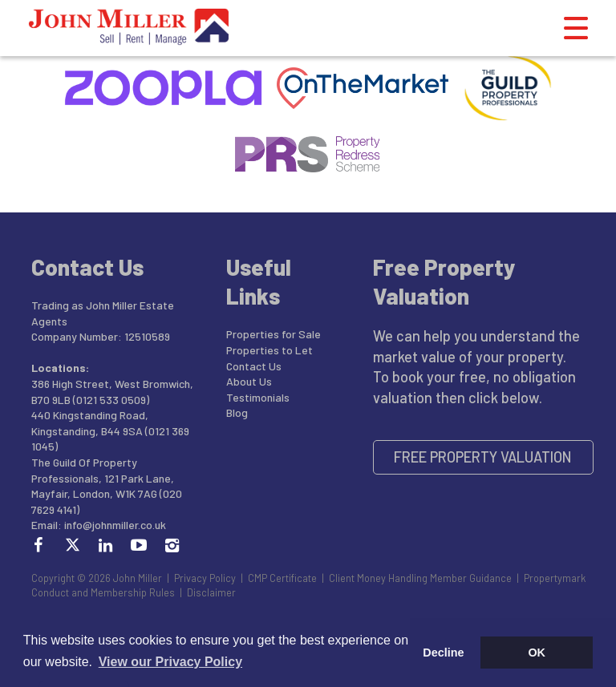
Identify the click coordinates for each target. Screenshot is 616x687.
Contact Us (254, 366)
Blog (237, 412)
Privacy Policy (205, 578)
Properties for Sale (274, 334)
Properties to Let (269, 350)
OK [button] (537, 653)
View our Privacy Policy (170, 662)
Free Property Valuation (483, 457)
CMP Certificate (282, 578)
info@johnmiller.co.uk (115, 525)
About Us (249, 381)
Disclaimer (211, 592)
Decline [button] (443, 653)
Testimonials (258, 397)
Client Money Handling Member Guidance (420, 578)
